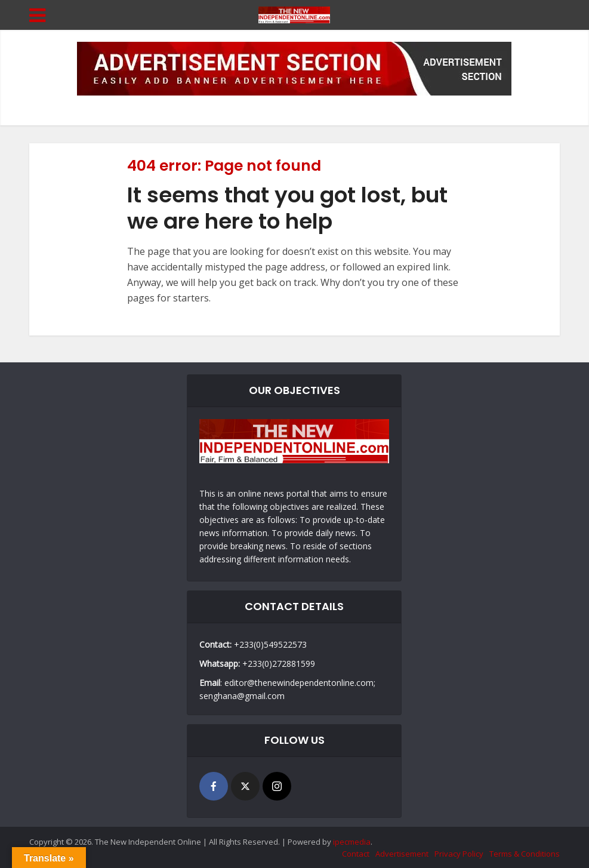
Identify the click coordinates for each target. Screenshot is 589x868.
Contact (356, 854)
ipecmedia (352, 842)
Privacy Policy (459, 854)
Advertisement (402, 854)
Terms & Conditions (525, 854)
